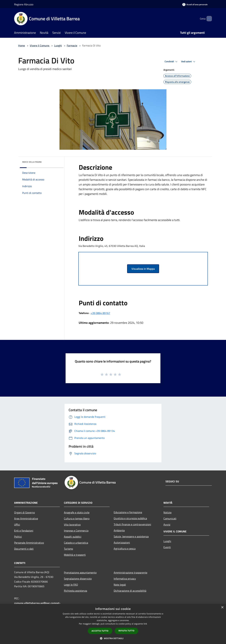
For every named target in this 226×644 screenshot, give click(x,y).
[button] (113, 638)
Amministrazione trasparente (130, 573)
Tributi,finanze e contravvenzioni (132, 524)
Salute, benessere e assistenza (131, 536)
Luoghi (58, 45)
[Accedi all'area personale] (195, 4)
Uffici (17, 524)
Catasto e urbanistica (76, 543)
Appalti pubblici (73, 537)
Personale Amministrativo (29, 543)
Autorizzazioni (122, 542)
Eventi (167, 547)
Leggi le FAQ (71, 585)
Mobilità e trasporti (75, 555)
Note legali (120, 585)
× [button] (222, 607)
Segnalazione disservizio (78, 579)
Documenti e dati (24, 549)
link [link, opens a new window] (145, 624)
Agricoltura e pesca (125, 548)
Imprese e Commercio (76, 531)
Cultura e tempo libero (77, 518)
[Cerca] (208, 19)
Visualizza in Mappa (143, 269)
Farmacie (72, 45)
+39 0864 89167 (100, 313)
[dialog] (113, 624)
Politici (18, 537)
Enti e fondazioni (24, 531)
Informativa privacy (125, 579)
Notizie (167, 512)
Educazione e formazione (128, 512)
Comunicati (170, 518)
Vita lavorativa (72, 524)
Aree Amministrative (26, 518)
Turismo (68, 549)
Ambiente (119, 530)
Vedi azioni (189, 62)
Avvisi (167, 524)
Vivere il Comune (40, 45)
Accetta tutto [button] (100, 631)
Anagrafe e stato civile (77, 512)
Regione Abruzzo (24, 4)
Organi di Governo (24, 512)
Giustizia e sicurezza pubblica (130, 518)
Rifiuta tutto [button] (127, 631)
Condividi (172, 62)
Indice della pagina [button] (32, 162)
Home (22, 45)
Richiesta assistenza (76, 591)
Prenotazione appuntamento (80, 573)
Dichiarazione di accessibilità (130, 591)
